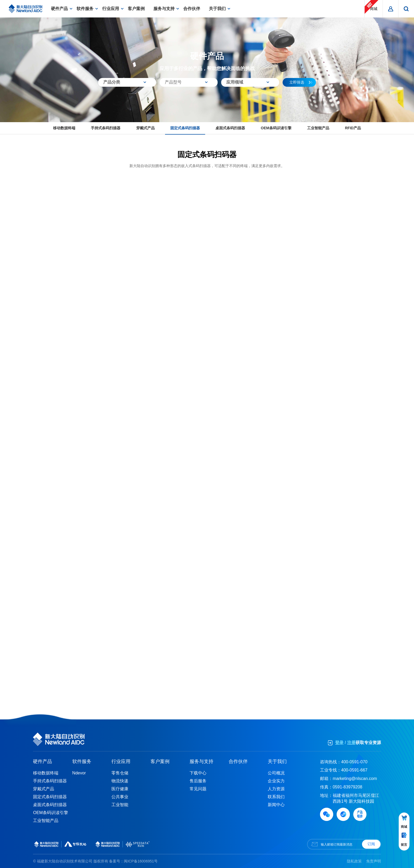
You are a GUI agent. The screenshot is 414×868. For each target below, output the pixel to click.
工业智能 (120, 805)
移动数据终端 (64, 128)
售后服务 (198, 781)
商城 (371, 7)
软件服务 (85, 9)
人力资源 (276, 789)
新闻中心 (276, 805)
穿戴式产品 (145, 128)
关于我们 (217, 9)
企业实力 (276, 781)
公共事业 (120, 797)
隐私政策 (354, 861)
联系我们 (276, 797)
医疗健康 (120, 789)
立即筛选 (301, 82)
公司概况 (276, 773)
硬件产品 (59, 9)
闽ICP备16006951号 (141, 861)
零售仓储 (120, 773)
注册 (351, 743)
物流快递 (120, 781)
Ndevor (79, 773)
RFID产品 (353, 128)
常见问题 (198, 789)
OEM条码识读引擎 (276, 128)
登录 (339, 743)
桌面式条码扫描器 (230, 128)
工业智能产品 (318, 128)
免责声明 (374, 861)
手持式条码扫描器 (106, 128)
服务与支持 (164, 9)
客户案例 (136, 9)
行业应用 (111, 9)
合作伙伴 (192, 9)
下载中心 (198, 773)
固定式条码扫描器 (185, 128)
